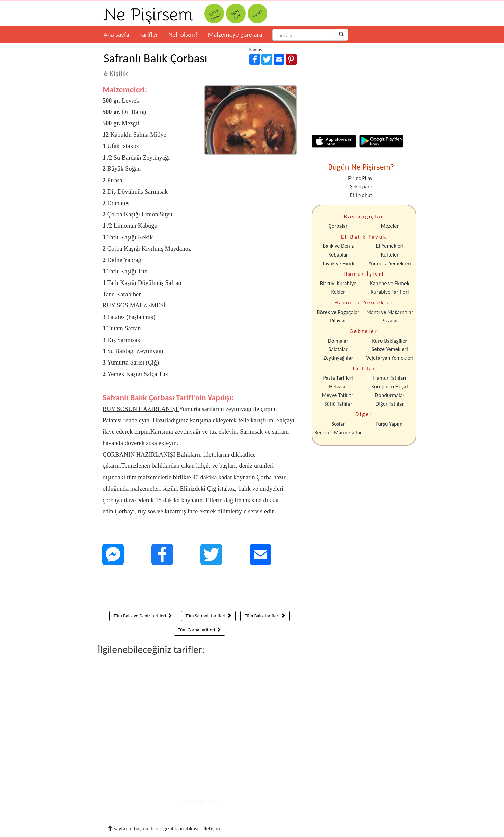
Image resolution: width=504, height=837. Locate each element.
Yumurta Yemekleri (390, 263)
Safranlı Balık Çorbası (156, 64)
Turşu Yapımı (390, 424)
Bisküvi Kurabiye (338, 283)
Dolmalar (338, 341)
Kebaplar (338, 255)
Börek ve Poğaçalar (338, 312)
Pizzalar (390, 320)
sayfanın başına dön (133, 828)
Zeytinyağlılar (338, 358)
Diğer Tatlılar (390, 404)
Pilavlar (338, 320)
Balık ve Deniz (338, 246)
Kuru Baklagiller (390, 341)
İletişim (212, 828)
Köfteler (390, 255)
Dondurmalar (390, 395)
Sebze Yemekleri (390, 349)
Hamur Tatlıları (390, 378)
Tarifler (149, 35)
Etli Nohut (361, 195)
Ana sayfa (116, 35)
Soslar (338, 424)
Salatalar (338, 349)
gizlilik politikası (181, 828)
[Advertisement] (200, 590)
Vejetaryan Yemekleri (390, 358)
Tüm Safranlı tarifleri (208, 616)
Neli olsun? (183, 35)
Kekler (338, 292)
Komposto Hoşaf (390, 387)
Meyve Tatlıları (338, 395)
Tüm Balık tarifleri (265, 616)
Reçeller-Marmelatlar (338, 433)
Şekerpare (361, 186)
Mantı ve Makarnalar (390, 312)
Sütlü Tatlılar (338, 404)
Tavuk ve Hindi (338, 263)
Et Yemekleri (390, 246)
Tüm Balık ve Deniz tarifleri (143, 616)
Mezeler (390, 226)
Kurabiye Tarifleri (390, 292)
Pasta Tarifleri (338, 378)
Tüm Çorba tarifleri (200, 630)
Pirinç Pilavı (361, 178)
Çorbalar (338, 226)
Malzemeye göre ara (235, 35)
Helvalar (338, 387)
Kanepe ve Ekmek (390, 283)
